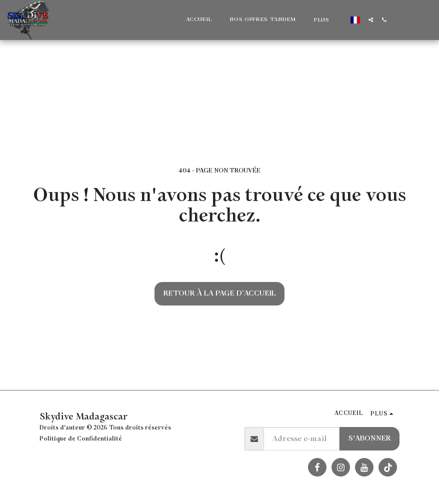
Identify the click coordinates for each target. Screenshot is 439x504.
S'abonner (369, 438)
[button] (371, 20)
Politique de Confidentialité (81, 439)
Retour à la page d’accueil (220, 293)
